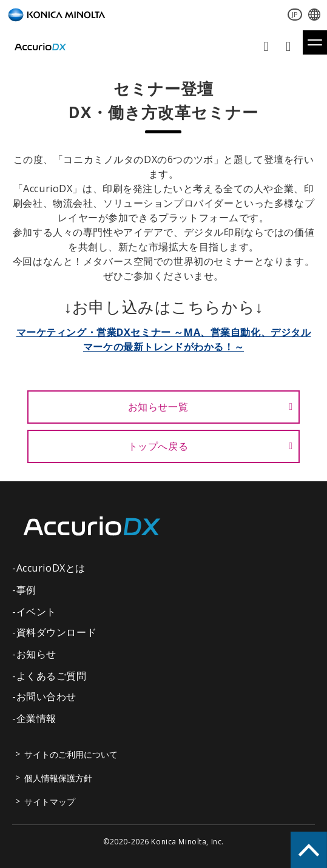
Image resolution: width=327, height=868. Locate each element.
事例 (26, 590)
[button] (315, 42)
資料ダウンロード (290, 47)
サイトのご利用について (71, 754)
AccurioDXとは (51, 568)
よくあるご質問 (52, 676)
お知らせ (36, 654)
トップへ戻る (158, 446)
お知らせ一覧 (158, 407)
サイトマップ (50, 802)
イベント (36, 612)
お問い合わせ (267, 47)
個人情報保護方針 (58, 778)
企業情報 (36, 718)
